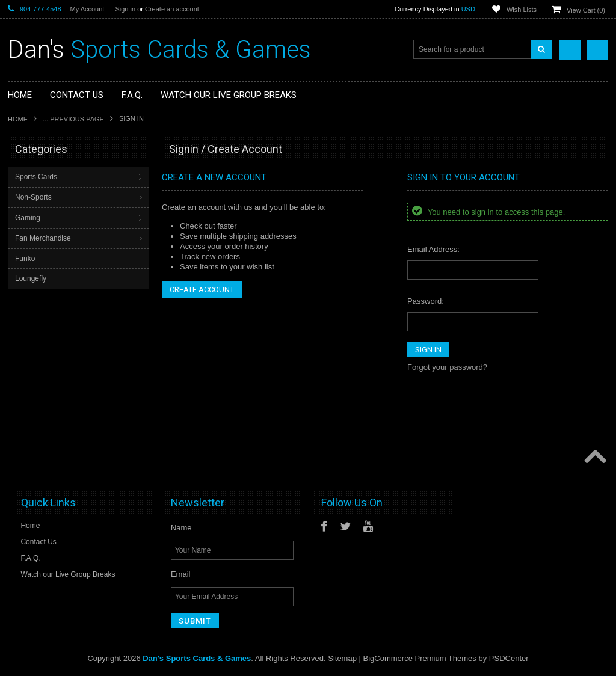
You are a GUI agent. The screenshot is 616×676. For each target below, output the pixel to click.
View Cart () (586, 10)
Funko (25, 259)
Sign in (125, 9)
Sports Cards (36, 177)
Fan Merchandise (43, 238)
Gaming (28, 218)
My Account (88, 9)
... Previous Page (73, 119)
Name (181, 528)
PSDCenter (509, 658)
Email (181, 574)
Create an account (172, 9)
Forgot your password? (447, 367)
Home (18, 119)
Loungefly (31, 278)
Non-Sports (33, 197)
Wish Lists (522, 10)
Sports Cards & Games (159, 50)
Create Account (202, 290)
